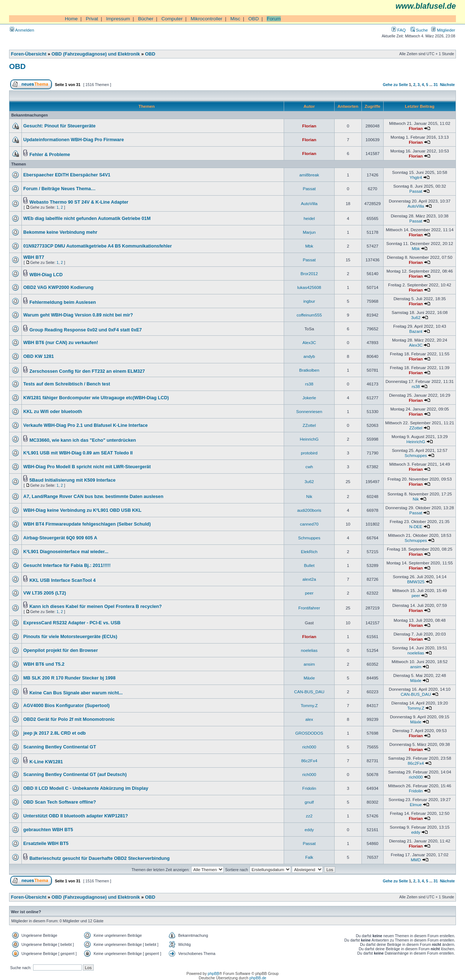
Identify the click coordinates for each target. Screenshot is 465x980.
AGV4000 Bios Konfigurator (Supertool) (66, 706)
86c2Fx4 (309, 761)
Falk (309, 857)
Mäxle (309, 678)
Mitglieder (443, 30)
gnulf (309, 802)
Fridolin (309, 788)
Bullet (309, 565)
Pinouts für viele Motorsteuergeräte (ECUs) (70, 637)
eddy (309, 830)
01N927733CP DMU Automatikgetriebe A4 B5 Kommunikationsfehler (98, 246)
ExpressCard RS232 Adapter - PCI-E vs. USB (72, 623)
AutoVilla (309, 203)
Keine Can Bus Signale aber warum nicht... (76, 693)
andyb (309, 356)
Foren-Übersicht (29, 54)
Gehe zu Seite (395, 85)
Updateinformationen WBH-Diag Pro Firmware (74, 140)
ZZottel (309, 425)
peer (309, 593)
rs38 (309, 384)
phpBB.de (258, 978)
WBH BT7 (34, 257)
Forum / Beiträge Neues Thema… (59, 189)
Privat (92, 19)
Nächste (447, 85)
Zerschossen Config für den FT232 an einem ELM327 (87, 371)
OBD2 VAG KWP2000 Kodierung (58, 287)
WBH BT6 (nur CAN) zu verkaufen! (61, 343)
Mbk (309, 246)
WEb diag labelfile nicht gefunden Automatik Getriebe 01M (87, 219)
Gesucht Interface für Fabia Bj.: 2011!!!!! (67, 565)
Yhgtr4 (416, 177)
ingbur (309, 301)
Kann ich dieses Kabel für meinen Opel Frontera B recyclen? (96, 607)
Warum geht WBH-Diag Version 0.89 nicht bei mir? (78, 315)
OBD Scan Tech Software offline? (60, 802)
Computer (172, 19)
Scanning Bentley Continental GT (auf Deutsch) (75, 775)
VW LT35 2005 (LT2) (45, 593)
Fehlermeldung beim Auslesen (63, 302)
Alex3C (309, 342)
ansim (309, 664)
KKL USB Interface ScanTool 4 (62, 580)
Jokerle (309, 398)
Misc (235, 19)
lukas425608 (309, 287)
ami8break (309, 175)
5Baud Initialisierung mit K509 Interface (72, 480)
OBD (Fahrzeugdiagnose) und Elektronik (96, 54)
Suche (419, 30)
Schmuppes (416, 455)
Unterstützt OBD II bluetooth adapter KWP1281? (76, 816)
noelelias (309, 650)
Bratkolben (309, 370)
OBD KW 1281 (39, 356)
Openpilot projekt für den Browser (60, 650)
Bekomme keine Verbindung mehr (60, 232)
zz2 (309, 816)
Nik (309, 496)
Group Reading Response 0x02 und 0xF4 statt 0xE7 (86, 330)
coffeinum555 (309, 315)
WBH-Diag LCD (46, 275)
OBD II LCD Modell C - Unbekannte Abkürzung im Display (86, 788)
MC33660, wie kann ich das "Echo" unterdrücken (83, 440)
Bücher (146, 19)
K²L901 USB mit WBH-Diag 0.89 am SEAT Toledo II (78, 453)
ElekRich (309, 552)
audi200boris (309, 510)
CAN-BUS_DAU (309, 692)
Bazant (416, 331)
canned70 (309, 524)
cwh (309, 467)
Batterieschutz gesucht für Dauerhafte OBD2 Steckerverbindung (100, 858)
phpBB (214, 973)
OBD (253, 19)
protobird (309, 453)
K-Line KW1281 (46, 762)
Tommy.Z (309, 705)
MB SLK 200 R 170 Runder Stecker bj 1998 (69, 678)
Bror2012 (309, 273)
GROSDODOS (309, 733)
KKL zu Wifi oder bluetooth (53, 412)
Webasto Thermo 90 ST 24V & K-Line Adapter (79, 202)
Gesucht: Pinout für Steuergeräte (59, 126)
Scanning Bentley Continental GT (60, 747)
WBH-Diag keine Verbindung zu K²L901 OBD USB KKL (82, 510)
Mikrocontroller (207, 19)
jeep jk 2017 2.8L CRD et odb (54, 733)
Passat (309, 189)
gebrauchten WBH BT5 (48, 830)
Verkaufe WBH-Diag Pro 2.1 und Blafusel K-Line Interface (86, 425)
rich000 (309, 747)
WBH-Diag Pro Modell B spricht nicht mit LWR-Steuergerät (87, 467)
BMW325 (416, 582)
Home (71, 19)
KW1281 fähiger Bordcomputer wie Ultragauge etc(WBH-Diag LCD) (96, 398)
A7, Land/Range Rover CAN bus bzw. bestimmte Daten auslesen (93, 497)
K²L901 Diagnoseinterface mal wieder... (66, 552)
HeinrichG (309, 439)
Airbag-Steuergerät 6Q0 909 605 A (60, 538)
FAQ (399, 30)
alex (309, 719)
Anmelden (22, 30)
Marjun (309, 232)
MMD (416, 860)
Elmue (416, 805)
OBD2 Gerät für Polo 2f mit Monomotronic (69, 719)
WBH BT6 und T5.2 (44, 664)
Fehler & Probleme (50, 155)
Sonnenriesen (309, 411)
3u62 (416, 317)
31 (436, 85)
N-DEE (416, 526)
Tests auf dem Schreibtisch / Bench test (67, 384)
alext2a (309, 579)
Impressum (118, 19)
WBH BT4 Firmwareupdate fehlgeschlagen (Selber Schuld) (87, 524)
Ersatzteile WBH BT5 (46, 844)
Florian (309, 126)
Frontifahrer (309, 608)
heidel (309, 218)
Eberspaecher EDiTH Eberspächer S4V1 (67, 175)
